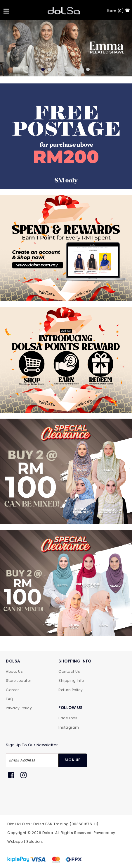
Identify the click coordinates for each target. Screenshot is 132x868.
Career (12, 690)
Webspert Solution (25, 842)
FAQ (9, 699)
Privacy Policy (19, 708)
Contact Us (69, 671)
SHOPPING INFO (75, 661)
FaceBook (68, 718)
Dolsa (48, 833)
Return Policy (71, 690)
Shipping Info (71, 680)
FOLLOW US (71, 708)
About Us (14, 671)
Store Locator (19, 680)
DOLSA (13, 661)
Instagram (69, 727)
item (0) (118, 11)
